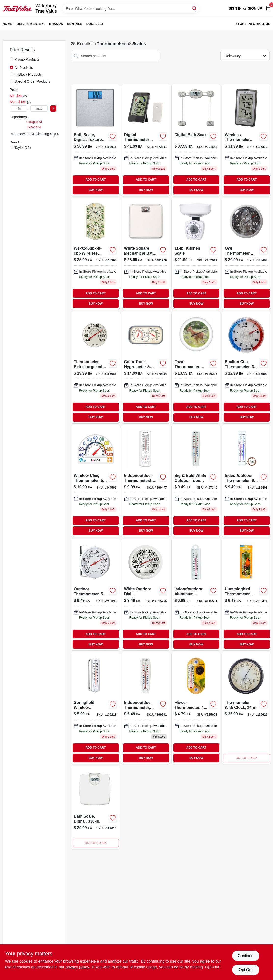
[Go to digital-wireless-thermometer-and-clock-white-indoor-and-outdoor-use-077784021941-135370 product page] (246, 140)
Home (8, 24)
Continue (246, 956)
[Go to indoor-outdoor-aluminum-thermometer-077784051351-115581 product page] (196, 594)
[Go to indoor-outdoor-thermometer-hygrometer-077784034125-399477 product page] (146, 481)
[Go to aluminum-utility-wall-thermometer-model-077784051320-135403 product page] (246, 481)
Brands (56, 24)
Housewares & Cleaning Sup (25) (38, 134)
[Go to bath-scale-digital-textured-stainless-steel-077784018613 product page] (95, 140)
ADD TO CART (96, 180)
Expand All (34, 127)
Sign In (235, 8)
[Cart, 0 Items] (268, 8)
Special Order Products (33, 81)
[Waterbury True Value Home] (17, 9)
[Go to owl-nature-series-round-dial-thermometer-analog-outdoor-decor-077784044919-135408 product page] (246, 254)
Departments (29, 24)
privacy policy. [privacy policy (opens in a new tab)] (78, 967)
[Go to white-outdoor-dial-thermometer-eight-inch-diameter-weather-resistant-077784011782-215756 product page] (146, 594)
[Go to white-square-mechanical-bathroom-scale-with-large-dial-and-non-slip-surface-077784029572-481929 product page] (146, 254)
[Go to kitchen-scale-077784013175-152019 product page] (196, 254)
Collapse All (34, 122)
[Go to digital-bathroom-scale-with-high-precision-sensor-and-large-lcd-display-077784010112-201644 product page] (196, 140)
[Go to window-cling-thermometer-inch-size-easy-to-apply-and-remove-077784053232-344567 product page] (95, 481)
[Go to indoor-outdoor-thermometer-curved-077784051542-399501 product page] (146, 708)
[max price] (39, 108)
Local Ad (95, 24)
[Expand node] (11, 134)
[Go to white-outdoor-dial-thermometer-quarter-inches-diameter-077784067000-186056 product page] (95, 367)
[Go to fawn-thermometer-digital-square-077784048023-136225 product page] (196, 367)
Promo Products (27, 59)
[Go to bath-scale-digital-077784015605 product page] (95, 807)
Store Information (253, 24)
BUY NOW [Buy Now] (96, 190)
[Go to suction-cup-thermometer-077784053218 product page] (246, 367)
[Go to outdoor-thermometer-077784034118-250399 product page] (95, 594)
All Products (24, 68)
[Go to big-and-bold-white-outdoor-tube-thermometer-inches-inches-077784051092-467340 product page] (196, 481)
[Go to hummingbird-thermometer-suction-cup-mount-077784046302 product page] (246, 594)
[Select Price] (53, 108)
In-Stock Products (28, 74)
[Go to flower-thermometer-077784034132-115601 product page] (196, 708)
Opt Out (246, 970)
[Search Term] (131, 9)
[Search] (195, 8)
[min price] (18, 108)
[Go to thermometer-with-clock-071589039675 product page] (246, 708)
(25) (23, 148)
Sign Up (255, 8)
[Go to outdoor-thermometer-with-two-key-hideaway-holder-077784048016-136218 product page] (95, 708)
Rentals (75, 24)
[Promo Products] (12, 59)
